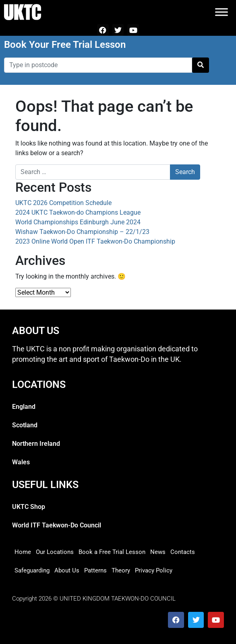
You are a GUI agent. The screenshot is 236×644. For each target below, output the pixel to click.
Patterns (95, 570)
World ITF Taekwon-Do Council (57, 525)
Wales (21, 462)
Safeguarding (32, 570)
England (24, 407)
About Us (67, 570)
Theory (121, 570)
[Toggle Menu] (222, 12)
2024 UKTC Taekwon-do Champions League (78, 212)
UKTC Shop (29, 507)
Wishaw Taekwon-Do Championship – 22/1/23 (82, 232)
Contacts (183, 552)
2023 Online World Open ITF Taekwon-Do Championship (95, 241)
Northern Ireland (36, 444)
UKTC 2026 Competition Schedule (63, 203)
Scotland (25, 425)
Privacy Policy (154, 570)
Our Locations (55, 552)
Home (23, 552)
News (158, 552)
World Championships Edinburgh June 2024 (78, 222)
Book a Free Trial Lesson (112, 552)
